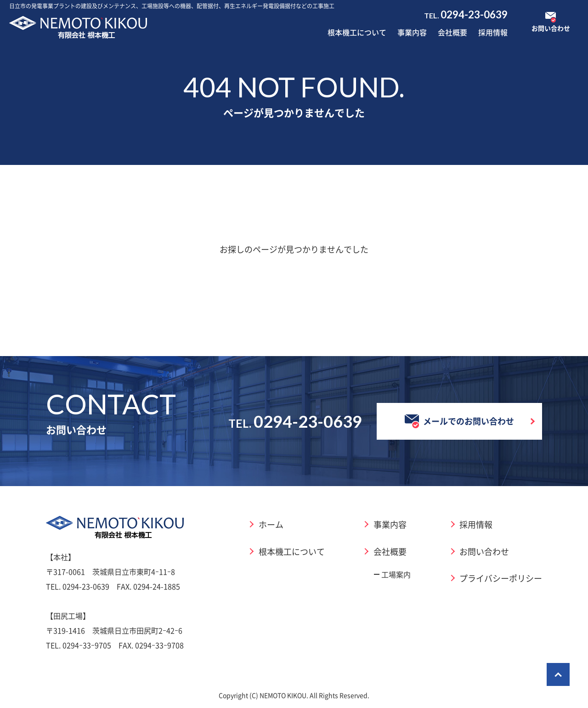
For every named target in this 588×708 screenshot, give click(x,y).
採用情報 (493, 32)
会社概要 (452, 32)
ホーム (271, 524)
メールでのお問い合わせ (459, 421)
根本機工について (357, 32)
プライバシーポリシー (501, 578)
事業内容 (412, 32)
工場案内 (396, 574)
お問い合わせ (484, 551)
